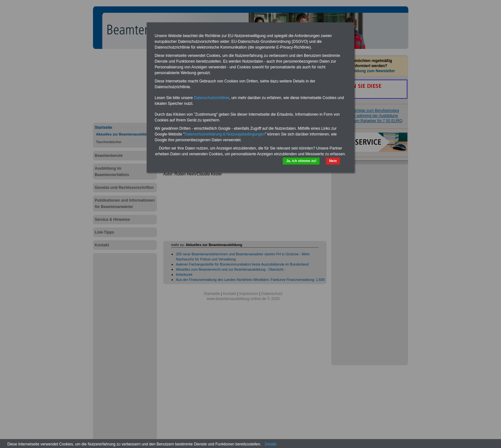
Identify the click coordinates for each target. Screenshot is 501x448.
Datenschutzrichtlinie (212, 98)
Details (271, 444)
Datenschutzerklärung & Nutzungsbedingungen (225, 134)
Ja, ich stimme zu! (301, 161)
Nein (333, 161)
